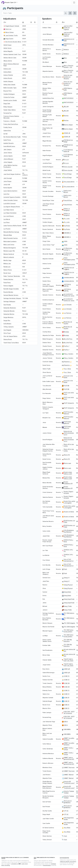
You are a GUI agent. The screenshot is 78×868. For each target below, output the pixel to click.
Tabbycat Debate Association (68, 862)
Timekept (53, 864)
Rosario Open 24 (9, 3)
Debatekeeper (47, 865)
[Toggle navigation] (74, 3)
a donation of (16, 864)
